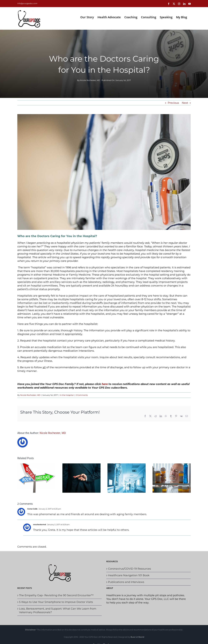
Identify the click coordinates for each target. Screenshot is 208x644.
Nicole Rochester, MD (90, 80)
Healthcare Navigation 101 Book (129, 575)
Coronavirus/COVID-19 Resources (129, 569)
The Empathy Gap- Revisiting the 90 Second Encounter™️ (56, 595)
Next (185, 103)
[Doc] (104, 172)
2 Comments (82, 395)
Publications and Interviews (126, 582)
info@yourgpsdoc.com (27, 3)
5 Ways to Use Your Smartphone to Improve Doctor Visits (56, 602)
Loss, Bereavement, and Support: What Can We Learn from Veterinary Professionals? (58, 610)
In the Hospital (67, 395)
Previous (173, 103)
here (105, 384)
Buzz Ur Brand (137, 637)
